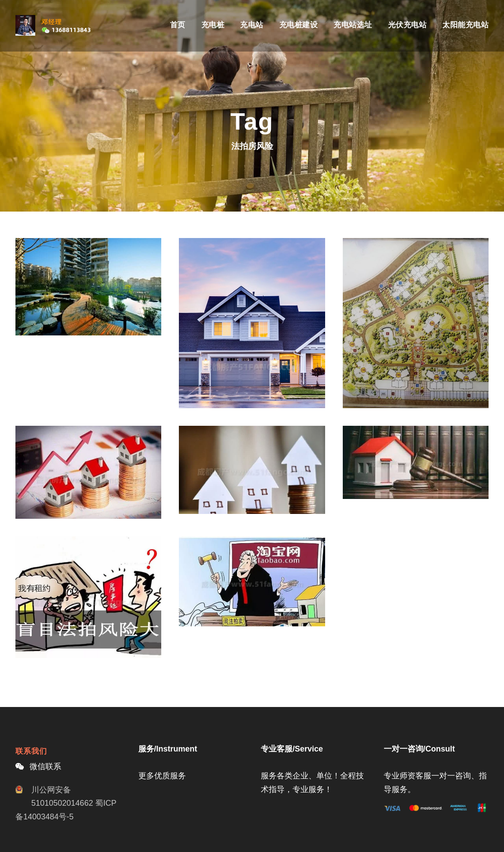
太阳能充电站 (465, 25)
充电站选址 (353, 25)
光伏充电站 (408, 25)
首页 (178, 25)
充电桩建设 (299, 25)
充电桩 (213, 25)
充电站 (252, 25)
